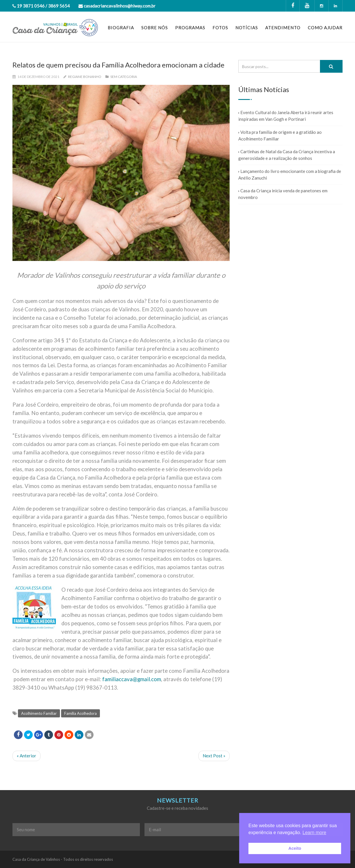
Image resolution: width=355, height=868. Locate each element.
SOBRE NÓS (155, 28)
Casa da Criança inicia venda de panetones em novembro (283, 194)
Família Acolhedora (80, 713)
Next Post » (214, 756)
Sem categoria (124, 77)
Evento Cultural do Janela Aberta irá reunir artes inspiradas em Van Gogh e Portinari (286, 116)
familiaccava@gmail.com (132, 679)
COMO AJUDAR (325, 28)
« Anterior (26, 756)
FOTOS (220, 28)
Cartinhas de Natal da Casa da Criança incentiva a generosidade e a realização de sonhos (287, 155)
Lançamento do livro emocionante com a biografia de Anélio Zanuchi (290, 174)
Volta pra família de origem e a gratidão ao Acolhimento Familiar (280, 135)
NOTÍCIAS (247, 28)
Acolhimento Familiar (39, 713)
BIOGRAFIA (121, 28)
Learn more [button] (314, 833)
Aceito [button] (295, 848)
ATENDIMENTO (283, 28)
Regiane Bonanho (85, 77)
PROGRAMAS (190, 28)
